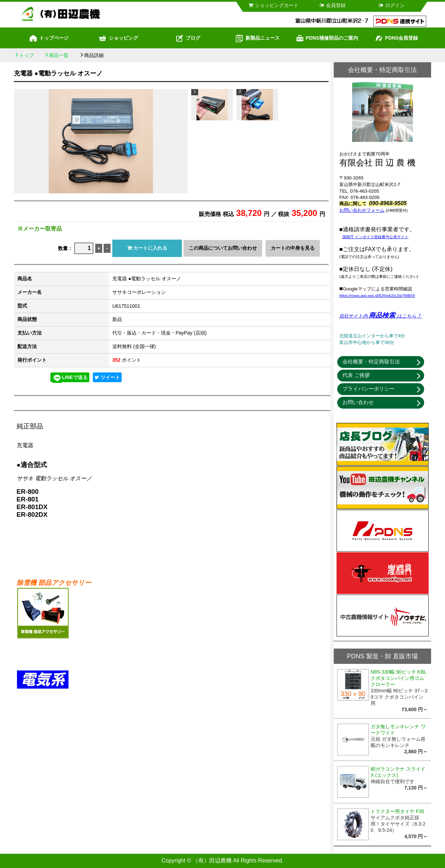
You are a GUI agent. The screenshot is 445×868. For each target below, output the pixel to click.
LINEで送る (70, 378)
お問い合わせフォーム (362, 210)
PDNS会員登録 (397, 38)
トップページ (49, 38)
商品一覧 (59, 55)
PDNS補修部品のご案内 (327, 38)
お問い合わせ (358, 402)
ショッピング (118, 38)
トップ (26, 55)
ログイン (391, 5)
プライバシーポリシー (369, 389)
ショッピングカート (273, 5)
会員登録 (332, 5)
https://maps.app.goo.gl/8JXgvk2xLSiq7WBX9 (377, 296)
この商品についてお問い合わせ (223, 248)
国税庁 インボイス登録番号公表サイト (375, 237)
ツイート (107, 377)
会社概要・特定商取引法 (371, 361)
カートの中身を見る (293, 248)
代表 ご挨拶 (356, 375)
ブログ (188, 38)
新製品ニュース (257, 38)
